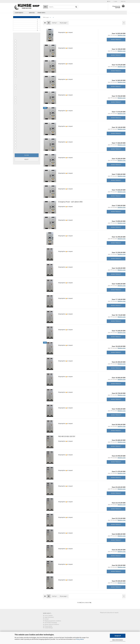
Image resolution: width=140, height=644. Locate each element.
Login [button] (115, 1)
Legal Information (49, 617)
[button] (109, 1)
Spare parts (41, 13)
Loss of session (49, 616)
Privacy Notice (80, 639)
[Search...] (46, 7)
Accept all (118, 636)
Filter (27, 155)
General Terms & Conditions (52, 624)
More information (118, 640)
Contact (47, 619)
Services (32, 13)
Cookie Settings (49, 628)
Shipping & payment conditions (53, 621)
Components (19, 13)
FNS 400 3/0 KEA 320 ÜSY (67, 436)
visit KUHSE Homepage (51, 623)
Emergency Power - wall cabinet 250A (70, 202)
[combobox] (55, 23)
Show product (116, 40)
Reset (27, 159)
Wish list (123, 1)
